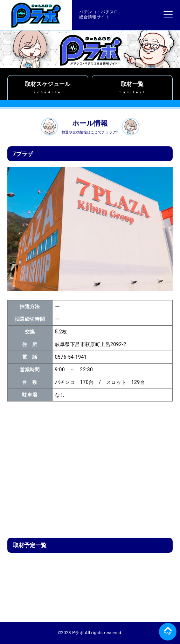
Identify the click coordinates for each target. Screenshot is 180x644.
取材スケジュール (48, 88)
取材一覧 (132, 88)
